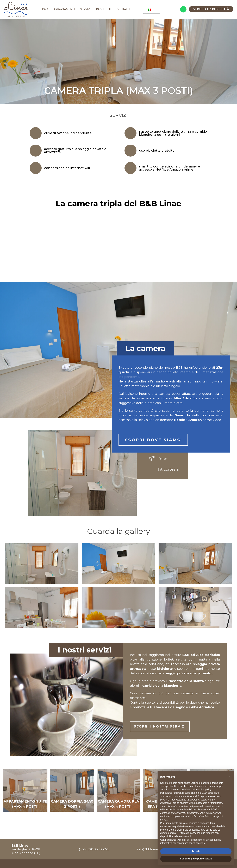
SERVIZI (86, 9)
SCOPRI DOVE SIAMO (153, 440)
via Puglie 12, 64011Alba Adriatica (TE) (26, 850)
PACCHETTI (104, 9)
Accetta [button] (196, 851)
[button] (230, 776)
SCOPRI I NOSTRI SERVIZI (171, 727)
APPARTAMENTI (65, 9)
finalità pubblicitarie (195, 810)
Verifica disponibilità (211, 9)
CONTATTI (124, 9)
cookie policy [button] (204, 790)
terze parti (213, 793)
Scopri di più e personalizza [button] (196, 859)
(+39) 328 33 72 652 (94, 850)
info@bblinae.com (151, 850)
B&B (46, 9)
